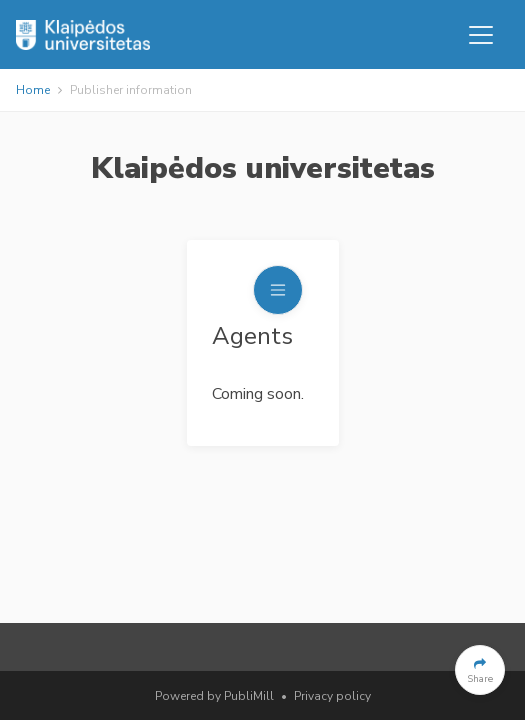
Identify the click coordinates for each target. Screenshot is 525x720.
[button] (480, 670)
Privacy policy (332, 696)
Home (33, 90)
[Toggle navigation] (481, 35)
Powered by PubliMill (214, 696)
